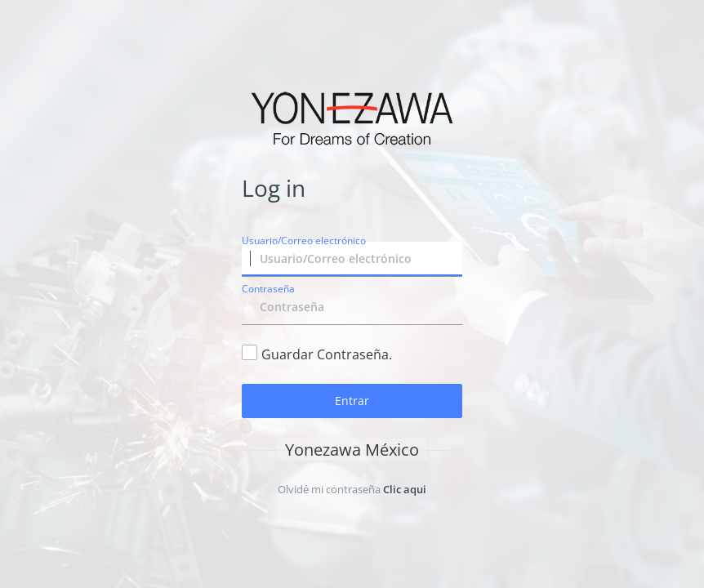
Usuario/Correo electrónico (304, 241)
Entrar (352, 401)
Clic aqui (405, 489)
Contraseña (268, 289)
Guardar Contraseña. (327, 354)
